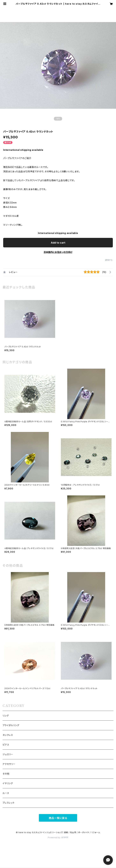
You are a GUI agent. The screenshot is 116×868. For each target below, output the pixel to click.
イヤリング (8, 783)
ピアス (6, 745)
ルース (6, 793)
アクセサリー (9, 764)
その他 (6, 774)
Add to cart (58, 243)
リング (6, 716)
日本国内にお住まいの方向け (58, 252)
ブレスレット (9, 803)
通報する (109, 260)
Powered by (58, 837)
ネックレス (8, 735)
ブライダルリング (11, 725)
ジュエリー (8, 754)
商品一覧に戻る (58, 818)
